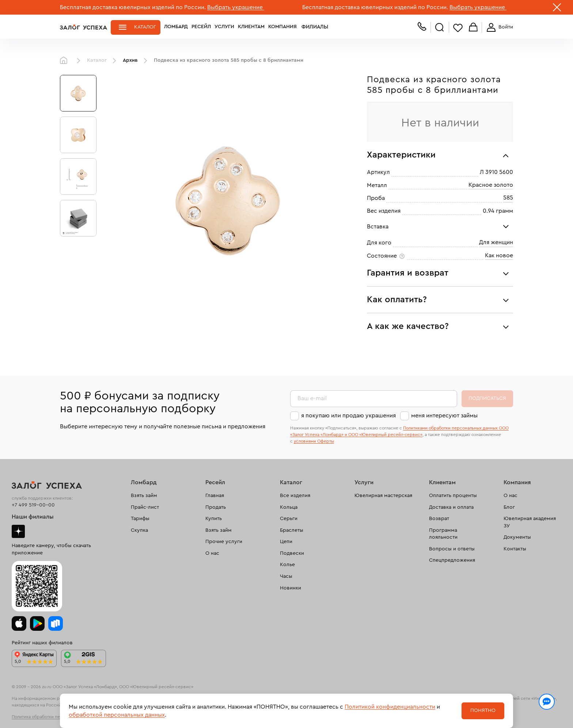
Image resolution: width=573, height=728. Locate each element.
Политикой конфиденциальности (390, 707)
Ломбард (176, 27)
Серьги (289, 519)
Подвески (292, 553)
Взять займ (144, 496)
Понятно (483, 710)
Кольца (289, 507)
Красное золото (491, 185)
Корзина (473, 28)
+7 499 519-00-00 (33, 505)
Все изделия (295, 496)
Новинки (291, 588)
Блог (509, 507)
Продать (216, 507)
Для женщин (496, 242)
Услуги (224, 27)
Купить (214, 519)
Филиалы (313, 27)
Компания (282, 27)
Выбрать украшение (236, 7)
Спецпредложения (452, 560)
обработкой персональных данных (117, 715)
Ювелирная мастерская (383, 496)
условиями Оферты (314, 441)
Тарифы (140, 519)
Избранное (458, 28)
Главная (65, 61)
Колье (287, 565)
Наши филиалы (33, 517)
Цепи (286, 542)
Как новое (499, 255)
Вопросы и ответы (452, 549)
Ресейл (201, 27)
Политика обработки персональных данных (56, 717)
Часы (286, 576)
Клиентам (251, 27)
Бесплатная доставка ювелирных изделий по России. (133, 7)
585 (508, 198)
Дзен (18, 531)
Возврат (439, 519)
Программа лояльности (443, 534)
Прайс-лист (145, 507)
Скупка (139, 530)
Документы (517, 537)
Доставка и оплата (451, 507)
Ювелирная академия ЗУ (530, 522)
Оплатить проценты (453, 496)
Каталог (145, 27)
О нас (212, 553)
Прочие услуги (224, 542)
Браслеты (292, 530)
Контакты (515, 549)
